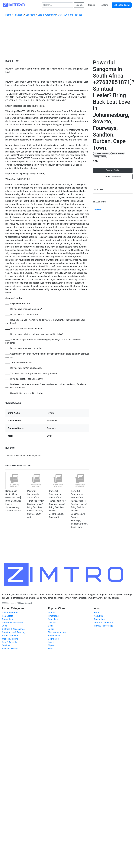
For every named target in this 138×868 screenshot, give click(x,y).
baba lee (97, 209)
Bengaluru (53, 619)
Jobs (4, 626)
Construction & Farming (14, 632)
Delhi (50, 626)
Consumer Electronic (102, 153)
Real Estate (8, 616)
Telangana (19, 15)
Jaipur (51, 629)
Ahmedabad (54, 636)
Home (8, 15)
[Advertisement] (69, 39)
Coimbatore (54, 639)
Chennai (52, 622)
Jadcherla (31, 15)
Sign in (91, 5)
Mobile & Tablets (10, 639)
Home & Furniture (11, 636)
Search (79, 5)
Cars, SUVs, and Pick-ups (70, 15)
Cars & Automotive (47, 15)
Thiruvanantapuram (58, 632)
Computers (7, 619)
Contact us (99, 619)
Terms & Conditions (104, 622)
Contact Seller (113, 170)
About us (98, 616)
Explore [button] (104, 5)
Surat (51, 649)
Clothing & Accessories (13, 629)
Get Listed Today (122, 5)
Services (6, 645)
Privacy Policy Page (104, 626)
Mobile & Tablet (118, 153)
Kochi (51, 642)
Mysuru (52, 645)
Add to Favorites (113, 177)
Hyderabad (53, 616)
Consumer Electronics (13, 622)
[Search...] (57, 5)
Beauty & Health (100, 157)
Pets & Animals (9, 642)
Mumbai (52, 613)
